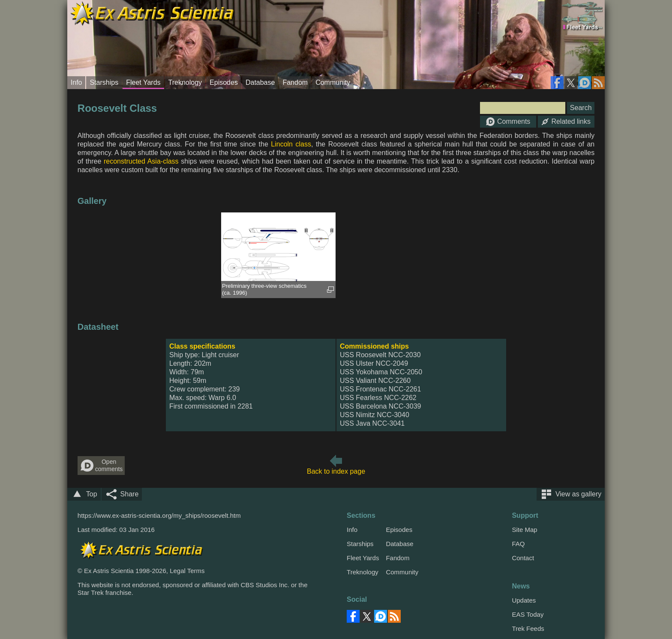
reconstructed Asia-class (141, 161)
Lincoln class (291, 144)
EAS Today (528, 614)
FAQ (518, 544)
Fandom (295, 82)
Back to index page (336, 471)
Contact (523, 558)
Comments (508, 122)
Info (76, 82)
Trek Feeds (528, 629)
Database (260, 82)
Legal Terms (187, 571)
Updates (524, 600)
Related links (566, 121)
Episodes (224, 82)
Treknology (185, 82)
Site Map (524, 530)
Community (333, 82)
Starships (104, 82)
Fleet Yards (143, 82)
